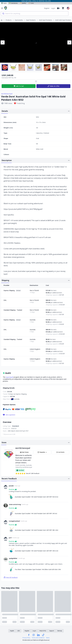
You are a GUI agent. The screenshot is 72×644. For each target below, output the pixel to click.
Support (52, 631)
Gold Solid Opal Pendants (64, 20)
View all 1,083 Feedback (27, 473)
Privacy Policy (26, 638)
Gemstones (13, 3)
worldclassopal (7, 94)
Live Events (60, 452)
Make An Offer (53, 86)
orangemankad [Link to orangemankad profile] (14, 521)
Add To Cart (19, 86)
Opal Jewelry (19, 20)
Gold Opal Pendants (45, 20)
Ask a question (9, 415)
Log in (53, 8)
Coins (31, 3)
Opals (4, 3)
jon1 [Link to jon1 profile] (10, 538)
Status (48, 638)
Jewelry (23, 3)
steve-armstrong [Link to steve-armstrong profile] (15, 504)
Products (9, 20)
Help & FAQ (43, 631)
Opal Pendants (31, 20)
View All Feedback (11, 577)
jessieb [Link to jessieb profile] (11, 486)
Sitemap (60, 631)
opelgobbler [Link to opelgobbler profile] (13, 558)
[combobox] (35, 14)
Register (47, 8)
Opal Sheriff (10, 377)
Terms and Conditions (38, 638)
